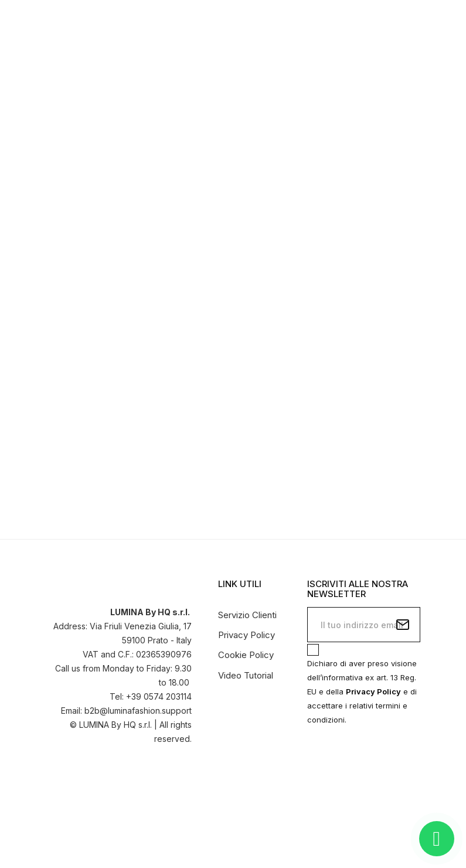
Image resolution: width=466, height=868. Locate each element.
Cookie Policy (246, 655)
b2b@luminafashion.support (138, 711)
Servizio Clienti (247, 615)
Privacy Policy (246, 635)
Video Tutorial (246, 675)
